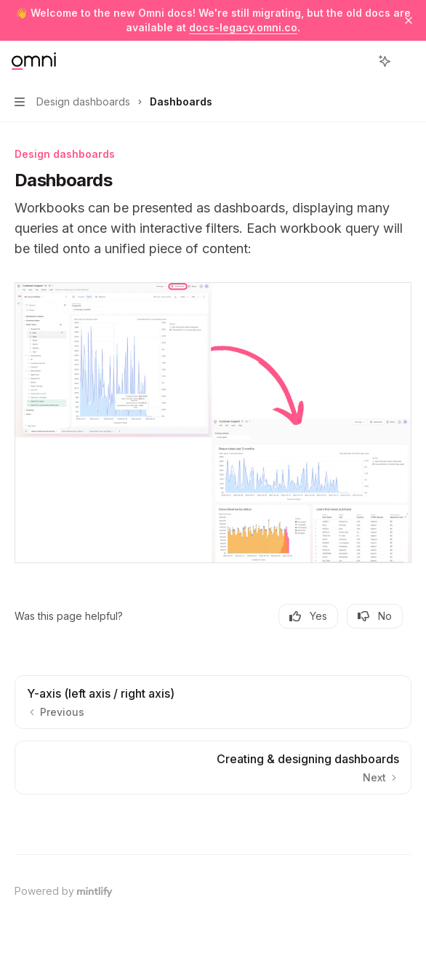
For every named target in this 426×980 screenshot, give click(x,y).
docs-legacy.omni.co (243, 27)
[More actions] (407, 61)
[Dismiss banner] (409, 20)
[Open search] (358, 61)
